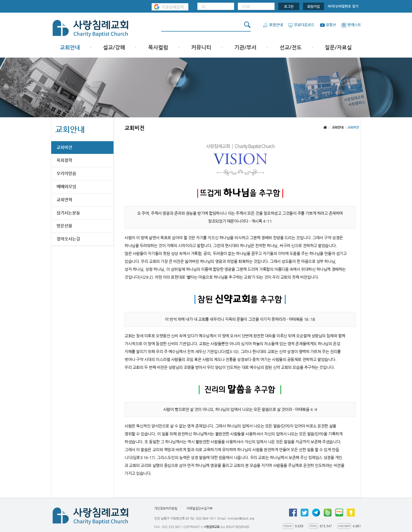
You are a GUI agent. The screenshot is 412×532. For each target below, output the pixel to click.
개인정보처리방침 (166, 508)
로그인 (289, 6)
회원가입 (313, 6)
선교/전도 (291, 47)
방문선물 (64, 226)
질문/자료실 (338, 47)
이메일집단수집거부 (200, 508)
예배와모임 (66, 187)
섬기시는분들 (68, 213)
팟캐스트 (351, 25)
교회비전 (64, 147)
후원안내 (273, 25)
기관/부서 (245, 47)
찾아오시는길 (68, 239)
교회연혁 (64, 200)
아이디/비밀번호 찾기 (343, 6)
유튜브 (328, 25)
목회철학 (64, 160)
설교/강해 (114, 47)
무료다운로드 (301, 25)
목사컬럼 (158, 47)
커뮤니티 (201, 47)
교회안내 (70, 47)
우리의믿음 (66, 173)
